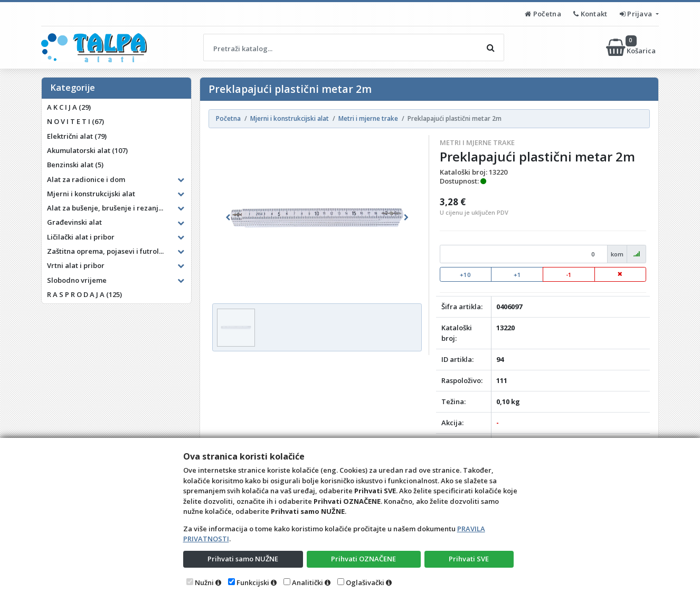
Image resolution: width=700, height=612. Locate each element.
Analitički (308, 582)
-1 (569, 275)
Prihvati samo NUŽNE (243, 559)
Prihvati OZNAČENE (363, 559)
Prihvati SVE (469, 559)
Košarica (632, 47)
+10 (465, 275)
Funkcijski (253, 582)
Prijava (637, 14)
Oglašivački (365, 582)
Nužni (204, 582)
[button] (228, 217)
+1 (517, 275)
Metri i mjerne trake (477, 142)
